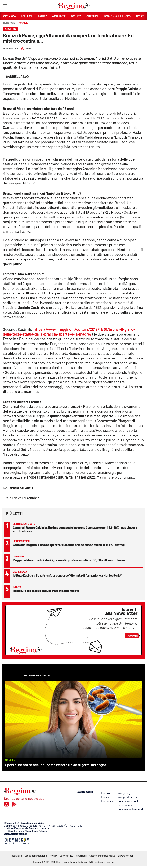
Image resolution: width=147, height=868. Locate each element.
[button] (140, 25)
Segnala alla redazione (36, 856)
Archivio (23, 23)
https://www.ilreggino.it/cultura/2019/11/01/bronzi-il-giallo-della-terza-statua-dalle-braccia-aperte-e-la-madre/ (69, 332)
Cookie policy (66, 856)
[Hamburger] (5, 7)
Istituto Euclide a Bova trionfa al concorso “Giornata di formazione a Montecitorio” (67, 575)
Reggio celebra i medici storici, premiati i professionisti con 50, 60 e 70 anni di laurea (69, 560)
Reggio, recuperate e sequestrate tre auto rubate (46, 591)
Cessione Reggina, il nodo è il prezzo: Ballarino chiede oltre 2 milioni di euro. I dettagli (69, 545)
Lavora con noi (125, 856)
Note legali (81, 856)
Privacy (53, 856)
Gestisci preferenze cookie (102, 856)
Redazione (17, 856)
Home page (9, 23)
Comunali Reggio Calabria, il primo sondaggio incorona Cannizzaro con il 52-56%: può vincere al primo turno (75, 529)
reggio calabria (22, 488)
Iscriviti (132, 636)
